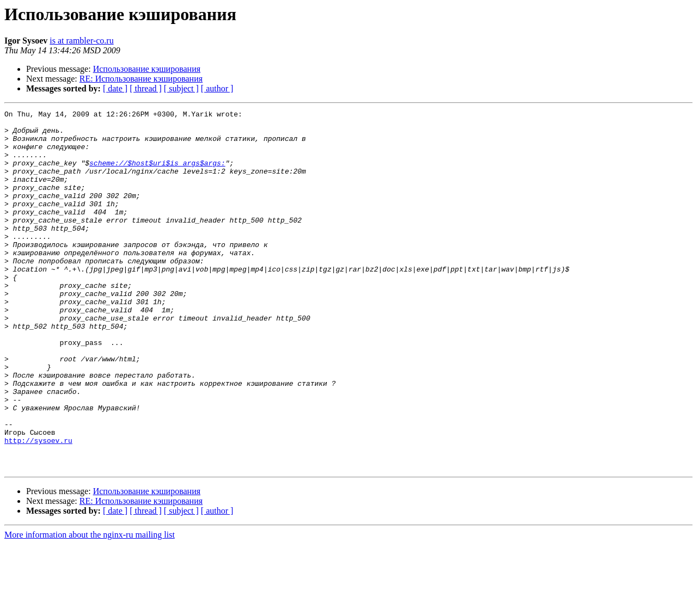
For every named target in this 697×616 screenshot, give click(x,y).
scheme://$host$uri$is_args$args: (157, 174)
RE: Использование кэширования (141, 79)
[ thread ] (146, 88)
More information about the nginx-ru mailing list (90, 606)
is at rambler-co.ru (81, 41)
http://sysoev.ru (38, 507)
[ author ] (217, 88)
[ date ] (115, 88)
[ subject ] (181, 88)
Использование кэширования (147, 69)
